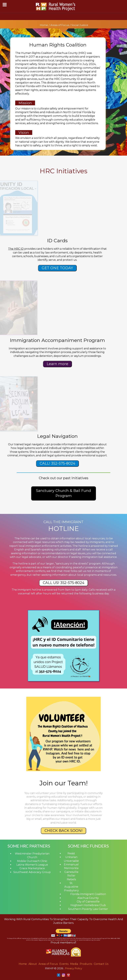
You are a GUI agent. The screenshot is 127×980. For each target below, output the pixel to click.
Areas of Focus (60, 25)
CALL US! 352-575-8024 (64, 583)
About (33, 964)
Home (44, 25)
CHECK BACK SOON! (63, 831)
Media (74, 964)
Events (64, 964)
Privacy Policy (74, 968)
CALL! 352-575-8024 (57, 463)
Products (86, 964)
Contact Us (101, 964)
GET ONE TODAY (57, 268)
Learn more (57, 364)
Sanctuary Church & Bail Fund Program (63, 493)
